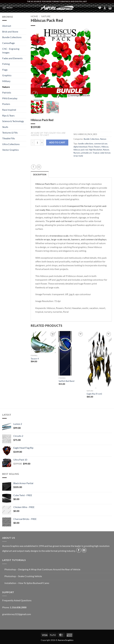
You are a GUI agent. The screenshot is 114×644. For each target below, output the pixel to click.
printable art (86, 153)
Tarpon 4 (35, 359)
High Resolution (95, 150)
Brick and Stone (10, 32)
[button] (7, 8)
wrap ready (78, 156)
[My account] (105, 8)
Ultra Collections (11, 144)
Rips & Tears (8, 115)
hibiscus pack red (81, 150)
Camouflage (8, 43)
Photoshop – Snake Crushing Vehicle (23, 576)
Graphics (7, 75)
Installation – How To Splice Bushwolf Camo (27, 583)
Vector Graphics (10, 150)
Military (6, 81)
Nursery (77, 153)
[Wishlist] (100, 8)
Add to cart (57, 142)
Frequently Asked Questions (17, 600)
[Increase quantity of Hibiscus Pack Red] (42, 143)
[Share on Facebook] (33, 167)
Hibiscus (105, 147)
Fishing (6, 64)
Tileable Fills (9, 138)
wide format (105, 153)
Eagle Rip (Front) (94, 394)
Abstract (7, 26)
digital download (80, 147)
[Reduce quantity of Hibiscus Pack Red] (33, 143)
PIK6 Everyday (10, 98)
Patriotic (7, 92)
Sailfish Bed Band (66, 381)
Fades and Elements (12, 58)
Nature (6, 87)
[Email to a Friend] (39, 167)
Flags (5, 70)
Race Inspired (9, 110)
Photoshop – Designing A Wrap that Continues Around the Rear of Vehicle (42, 569)
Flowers (97, 147)
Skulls (5, 127)
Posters (6, 104)
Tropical (96, 153)
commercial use (101, 144)
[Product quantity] (37, 143)
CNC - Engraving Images (11, 51)
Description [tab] (40, 175)
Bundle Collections (12, 37)
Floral (91, 147)
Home (34, 16)
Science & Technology (13, 121)
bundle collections (86, 144)
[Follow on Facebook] (79, 550)
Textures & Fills (10, 133)
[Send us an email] (84, 550)
